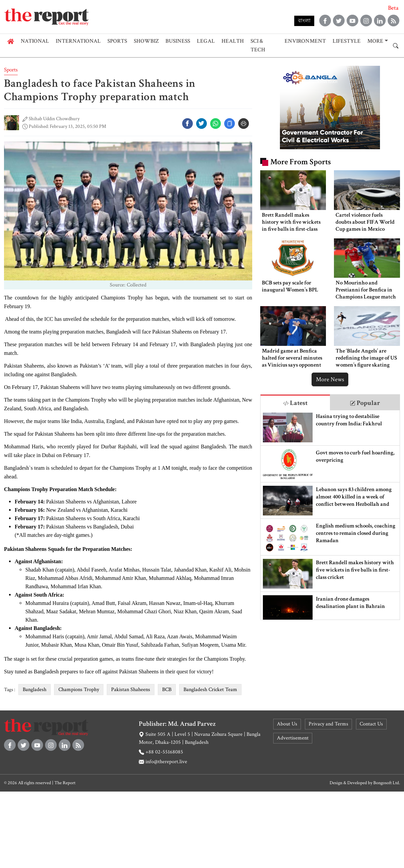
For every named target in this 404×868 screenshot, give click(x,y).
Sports (117, 41)
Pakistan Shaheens (131, 690)
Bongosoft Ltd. (387, 783)
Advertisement (293, 738)
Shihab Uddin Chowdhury (54, 119)
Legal (206, 41)
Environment (305, 41)
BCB (167, 690)
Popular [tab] (365, 403)
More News (330, 379)
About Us (287, 724)
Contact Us (371, 724)
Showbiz (146, 41)
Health (233, 41)
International (78, 41)
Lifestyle (347, 41)
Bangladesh (35, 690)
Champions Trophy (79, 690)
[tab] (295, 402)
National (35, 41)
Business (178, 41)
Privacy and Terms (328, 724)
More (375, 41)
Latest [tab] (295, 403)
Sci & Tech (258, 45)
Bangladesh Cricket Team (210, 690)
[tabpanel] (330, 515)
